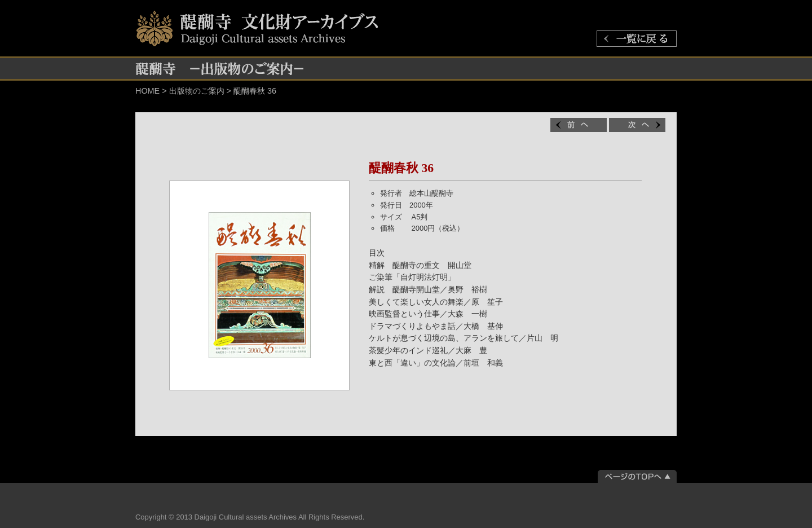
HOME (147, 91)
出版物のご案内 (197, 91)
